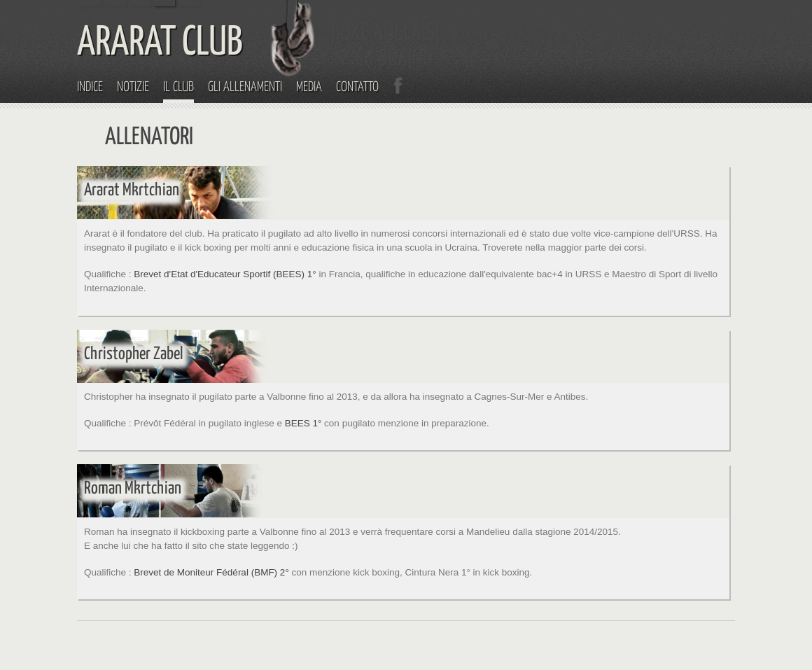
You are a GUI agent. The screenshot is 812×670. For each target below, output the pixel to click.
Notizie (133, 87)
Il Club (178, 87)
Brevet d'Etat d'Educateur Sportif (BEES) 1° (225, 274)
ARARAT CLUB (160, 43)
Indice (90, 87)
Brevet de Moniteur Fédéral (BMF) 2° (211, 572)
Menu (797, 15)
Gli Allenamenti (245, 87)
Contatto (357, 87)
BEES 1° (303, 423)
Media (309, 87)
